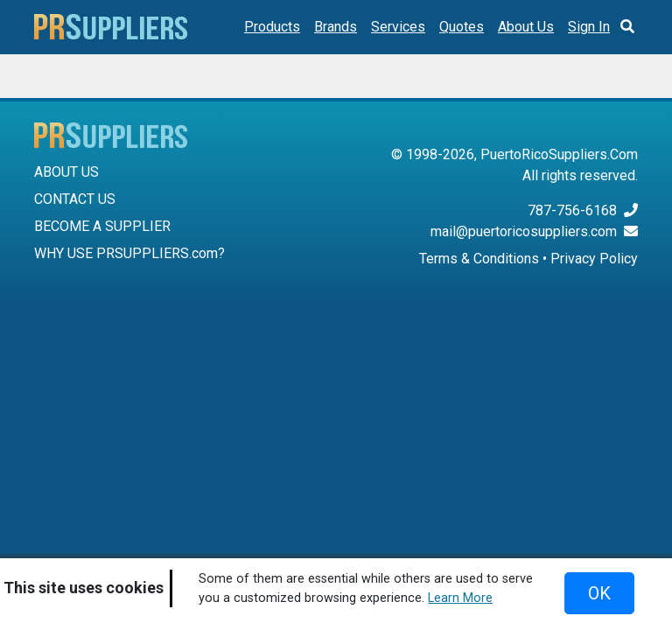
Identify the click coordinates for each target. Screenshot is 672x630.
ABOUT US (66, 172)
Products (272, 27)
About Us (526, 27)
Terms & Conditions (479, 259)
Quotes (462, 27)
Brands (336, 27)
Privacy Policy (594, 259)
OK (599, 593)
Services (398, 27)
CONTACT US (75, 199)
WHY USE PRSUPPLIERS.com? (129, 253)
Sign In (589, 27)
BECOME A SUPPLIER (102, 226)
